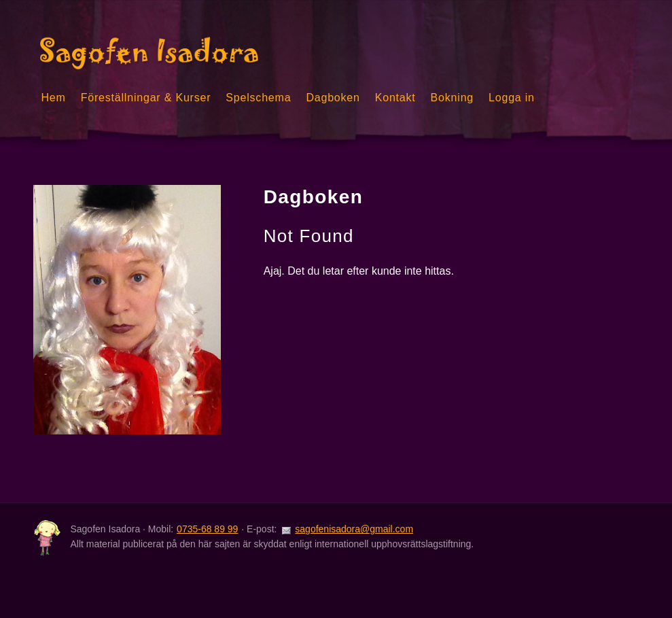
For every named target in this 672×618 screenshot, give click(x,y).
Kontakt (395, 98)
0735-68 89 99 (207, 529)
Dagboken (333, 98)
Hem (53, 98)
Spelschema (258, 98)
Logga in (512, 98)
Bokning (452, 98)
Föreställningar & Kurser (146, 98)
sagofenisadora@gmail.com (354, 529)
